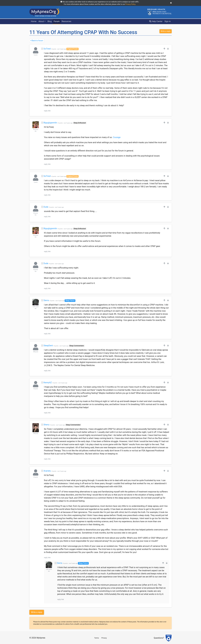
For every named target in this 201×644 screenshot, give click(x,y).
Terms (97, 638)
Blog (50, 21)
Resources (66, 21)
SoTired (47, 49)
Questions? (159, 638)
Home (34, 21)
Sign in (168, 21)
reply (46, 111)
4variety (47, 471)
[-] (42, 49)
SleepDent (48, 346)
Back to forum (37, 41)
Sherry (46, 425)
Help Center (156, 21)
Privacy (104, 638)
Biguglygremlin (50, 123)
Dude (46, 207)
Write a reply (37, 612)
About (41, 21)
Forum (57, 21)
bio (36, 131)
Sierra (46, 300)
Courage (117, 137)
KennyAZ (48, 383)
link (49, 111)
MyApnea (41, 638)
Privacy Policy (130, 4)
